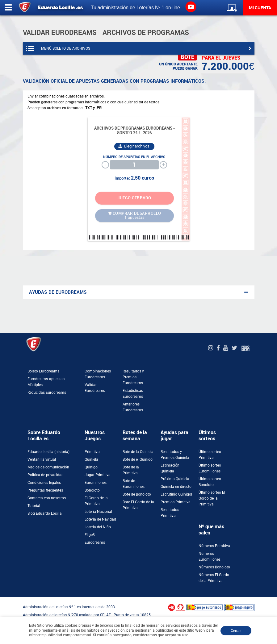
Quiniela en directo (176, 487)
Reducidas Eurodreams (47, 393)
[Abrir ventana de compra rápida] (2, 599)
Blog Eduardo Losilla (45, 513)
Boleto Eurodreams (43, 371)
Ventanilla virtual (42, 459)
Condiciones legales (44, 483)
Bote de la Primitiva (131, 470)
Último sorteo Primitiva (210, 455)
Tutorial (34, 506)
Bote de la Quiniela (138, 452)
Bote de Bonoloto (137, 494)
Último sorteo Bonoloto (210, 482)
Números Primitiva (214, 546)
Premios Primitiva (176, 502)
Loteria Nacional (98, 512)
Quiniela (91, 459)
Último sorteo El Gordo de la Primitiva (212, 498)
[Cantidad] (134, 165)
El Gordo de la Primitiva (96, 501)
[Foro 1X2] (246, 348)
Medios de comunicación (48, 467)
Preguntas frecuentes (45, 490)
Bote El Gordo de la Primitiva (138, 505)
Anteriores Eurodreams (133, 407)
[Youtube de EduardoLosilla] (227, 348)
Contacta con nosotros (47, 498)
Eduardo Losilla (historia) (48, 452)
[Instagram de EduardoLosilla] (211, 348)
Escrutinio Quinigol (176, 494)
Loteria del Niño (98, 527)
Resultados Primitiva (170, 513)
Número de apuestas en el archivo (134, 157)
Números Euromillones (210, 557)
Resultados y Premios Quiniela (175, 455)
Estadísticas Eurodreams (133, 394)
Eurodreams (95, 542)
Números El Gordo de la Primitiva (214, 578)
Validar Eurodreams (95, 388)
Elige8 (90, 535)
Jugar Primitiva (98, 475)
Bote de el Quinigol (138, 459)
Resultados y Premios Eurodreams (133, 377)
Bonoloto (92, 490)
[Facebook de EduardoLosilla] (219, 348)
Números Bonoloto (214, 567)
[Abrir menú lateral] (8, 8)
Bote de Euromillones (134, 484)
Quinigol (92, 467)
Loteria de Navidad (100, 519)
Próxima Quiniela (175, 479)
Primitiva (92, 452)
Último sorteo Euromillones (210, 468)
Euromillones (96, 483)
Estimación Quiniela (170, 468)
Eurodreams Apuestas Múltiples (46, 382)
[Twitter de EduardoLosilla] (235, 348)
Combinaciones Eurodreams (98, 374)
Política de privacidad (46, 475)
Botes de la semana (135, 436)
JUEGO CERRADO (134, 198)
